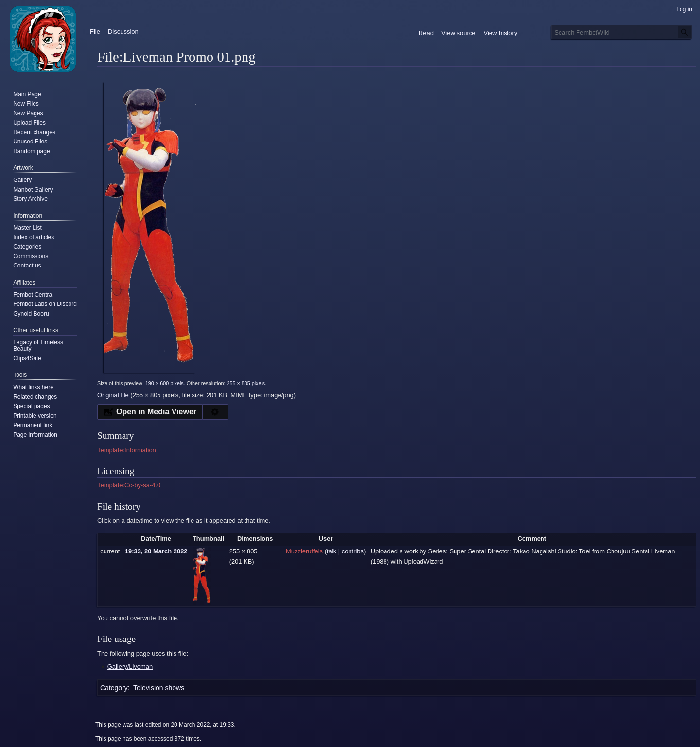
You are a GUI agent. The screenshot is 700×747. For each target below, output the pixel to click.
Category (114, 688)
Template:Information (127, 450)
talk (332, 551)
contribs (353, 551)
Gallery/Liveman (130, 667)
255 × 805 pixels (246, 383)
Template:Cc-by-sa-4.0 (129, 485)
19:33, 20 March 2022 (156, 551)
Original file (113, 395)
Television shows (159, 688)
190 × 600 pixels (165, 383)
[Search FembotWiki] (622, 32)
